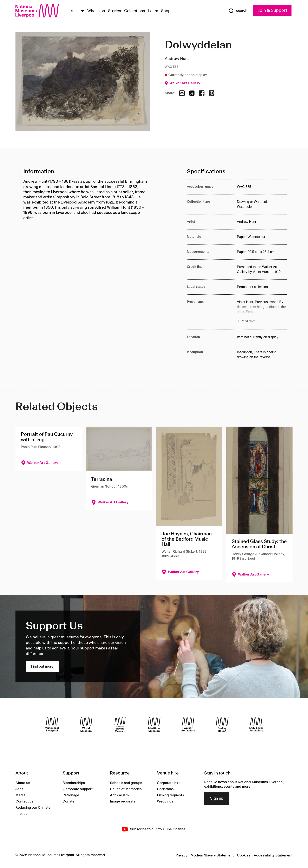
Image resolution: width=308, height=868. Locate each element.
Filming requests (171, 795)
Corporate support (78, 789)
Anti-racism (119, 795)
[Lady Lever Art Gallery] (256, 725)
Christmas (165, 789)
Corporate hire (169, 783)
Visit (75, 11)
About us (23, 783)
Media (20, 795)
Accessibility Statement (273, 855)
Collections (135, 11)
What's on (96, 11)
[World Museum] (86, 725)
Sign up (217, 799)
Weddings (165, 801)
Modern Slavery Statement (212, 855)
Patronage (71, 795)
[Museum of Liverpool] (52, 725)
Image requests (123, 801)
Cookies (244, 855)
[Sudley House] (222, 725)
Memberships (74, 783)
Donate (69, 801)
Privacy (182, 855)
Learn (153, 11)
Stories (115, 11)
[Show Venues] (83, 11)
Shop (166, 11)
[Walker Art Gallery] (188, 725)
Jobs (19, 789)
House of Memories (126, 789)
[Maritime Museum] (154, 725)
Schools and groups (126, 783)
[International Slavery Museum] (120, 725)
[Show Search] (238, 11)
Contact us (24, 801)
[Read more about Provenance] (262, 312)
